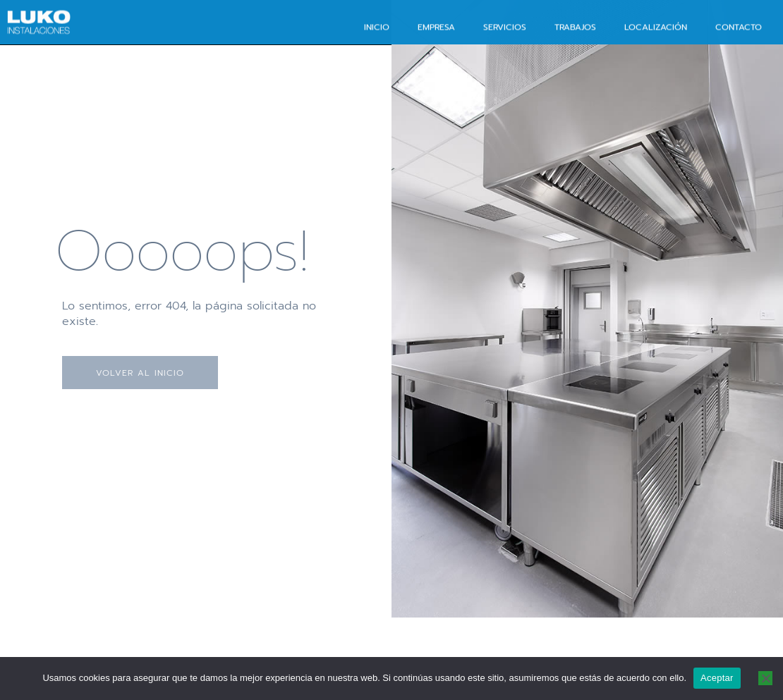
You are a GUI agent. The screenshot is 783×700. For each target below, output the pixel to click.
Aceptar (717, 678)
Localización (656, 26)
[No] (765, 678)
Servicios (505, 26)
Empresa (436, 26)
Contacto (739, 26)
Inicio (377, 26)
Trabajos (575, 26)
